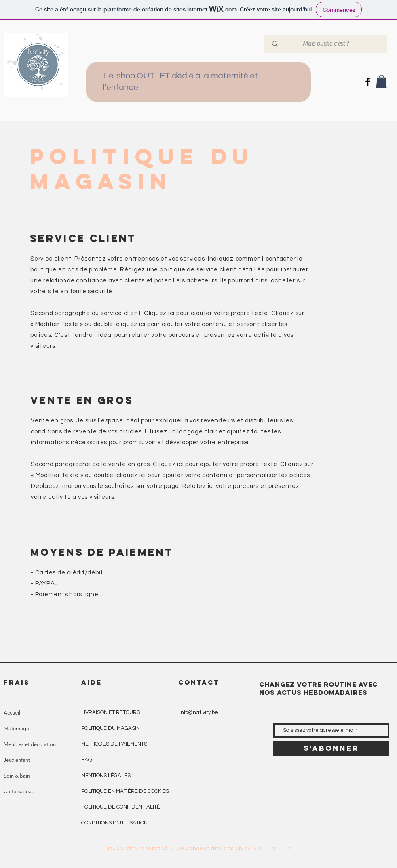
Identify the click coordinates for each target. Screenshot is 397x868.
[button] (381, 81)
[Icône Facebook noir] (368, 82)
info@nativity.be (199, 712)
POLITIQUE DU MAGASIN (111, 728)
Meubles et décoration (30, 744)
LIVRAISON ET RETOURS (111, 712)
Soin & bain (17, 776)
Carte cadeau (19, 791)
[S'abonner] (331, 749)
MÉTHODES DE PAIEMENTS (114, 744)
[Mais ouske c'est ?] (326, 44)
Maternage (16, 728)
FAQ (87, 760)
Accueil (12, 713)
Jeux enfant (17, 760)
